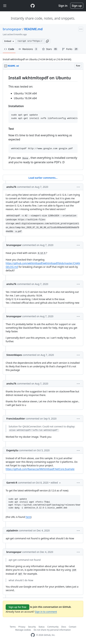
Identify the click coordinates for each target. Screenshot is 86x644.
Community (53, 627)
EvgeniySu (12, 450)
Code (9, 49)
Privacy (22, 627)
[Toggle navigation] (5, 6)
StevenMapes (14, 355)
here (28, 517)
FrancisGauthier (16, 419)
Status (41, 627)
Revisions (28, 49)
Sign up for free (18, 607)
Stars (50, 49)
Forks (70, 49)
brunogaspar (12, 29)
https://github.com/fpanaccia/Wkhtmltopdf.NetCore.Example (40, 469)
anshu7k (11, 187)
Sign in (63, 6)
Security (32, 627)
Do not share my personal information (52, 630)
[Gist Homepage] (33, 6)
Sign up (77, 6)
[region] (43, 120)
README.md (33, 29)
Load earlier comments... (43, 178)
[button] (47, 41)
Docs (64, 627)
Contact (73, 627)
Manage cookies (23, 630)
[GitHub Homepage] (33, 635)
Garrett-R (12, 483)
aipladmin (12, 530)
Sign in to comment (46, 612)
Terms (13, 627)
